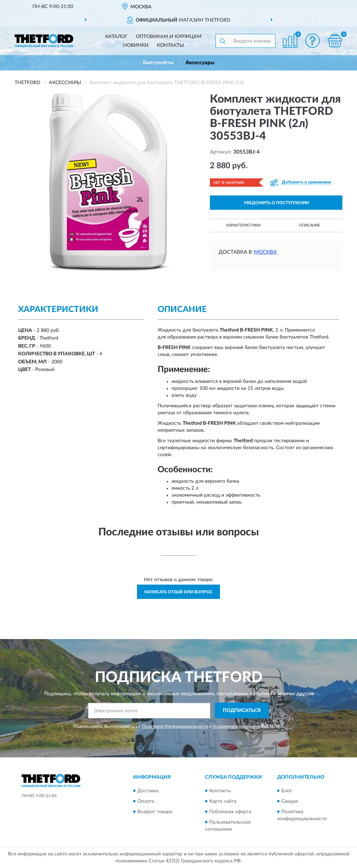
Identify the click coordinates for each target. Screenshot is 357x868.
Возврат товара (155, 812)
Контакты (170, 45)
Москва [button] (265, 252)
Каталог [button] (116, 37)
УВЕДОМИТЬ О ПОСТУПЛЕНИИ (276, 203)
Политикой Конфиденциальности (175, 726)
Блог (287, 791)
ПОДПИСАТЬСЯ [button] (242, 711)
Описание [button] (309, 225)
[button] (312, 41)
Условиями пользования (236, 726)
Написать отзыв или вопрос (178, 592)
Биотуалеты (158, 63)
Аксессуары (200, 63)
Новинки (136, 45)
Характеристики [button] (243, 225)
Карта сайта (223, 801)
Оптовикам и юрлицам (169, 37)
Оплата (146, 801)
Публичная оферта (230, 812)
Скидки (290, 801)
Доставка (148, 791)
